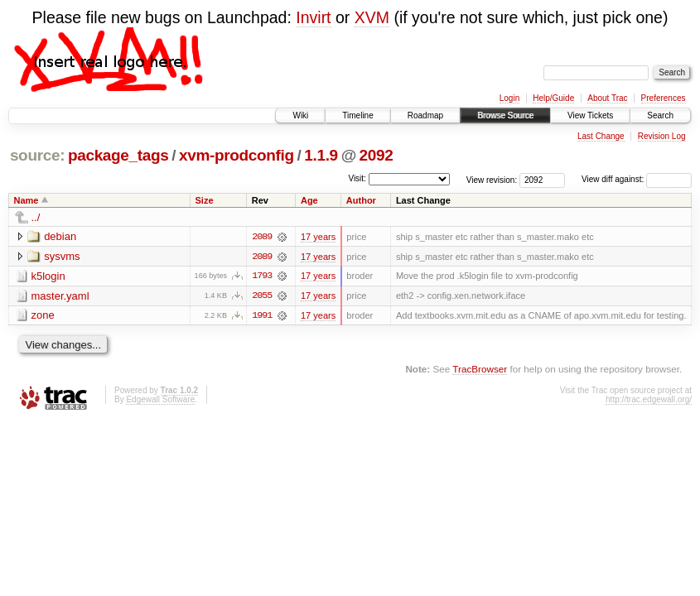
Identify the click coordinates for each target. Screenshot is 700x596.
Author (361, 200)
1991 (262, 316)
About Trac (607, 98)
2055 (262, 296)
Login (509, 98)
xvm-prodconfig (237, 155)
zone (43, 316)
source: (37, 155)
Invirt (313, 17)
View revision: (492, 179)
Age (309, 200)
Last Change (601, 136)
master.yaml (60, 296)
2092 (377, 155)
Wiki (300, 115)
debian (60, 236)
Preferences (664, 98)
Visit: (357, 178)
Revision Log (662, 136)
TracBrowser (480, 370)
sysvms (62, 256)
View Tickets (590, 115)
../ (36, 217)
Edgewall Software (160, 400)
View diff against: (637, 179)
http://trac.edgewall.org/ (649, 400)
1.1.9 (321, 155)
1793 (262, 276)
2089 (262, 237)
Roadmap (425, 115)
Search (660, 115)
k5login (48, 276)
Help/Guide (553, 98)
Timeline (357, 115)
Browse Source (505, 115)
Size (205, 200)
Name (27, 200)
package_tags (118, 155)
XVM (372, 17)
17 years (318, 237)
